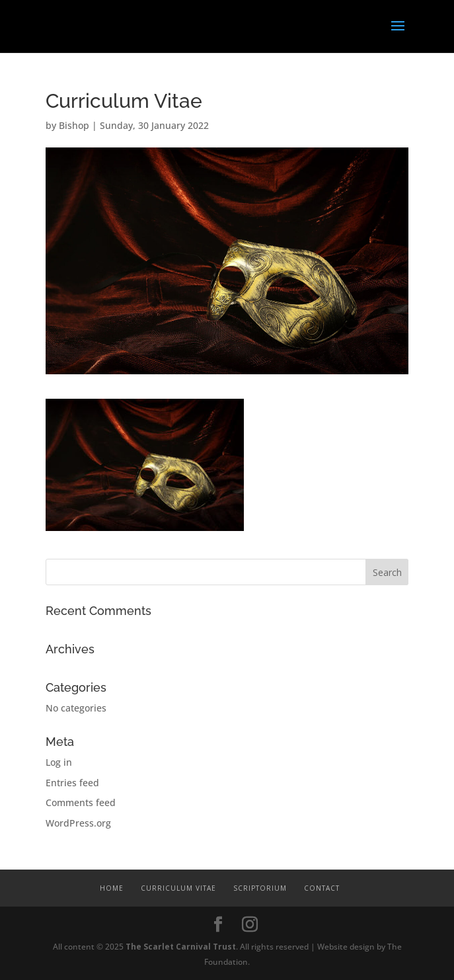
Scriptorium (260, 888)
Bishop (74, 125)
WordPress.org (78, 823)
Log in (59, 762)
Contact (322, 888)
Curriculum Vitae (178, 888)
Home (112, 888)
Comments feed (81, 802)
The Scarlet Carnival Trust (181, 947)
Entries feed (72, 783)
